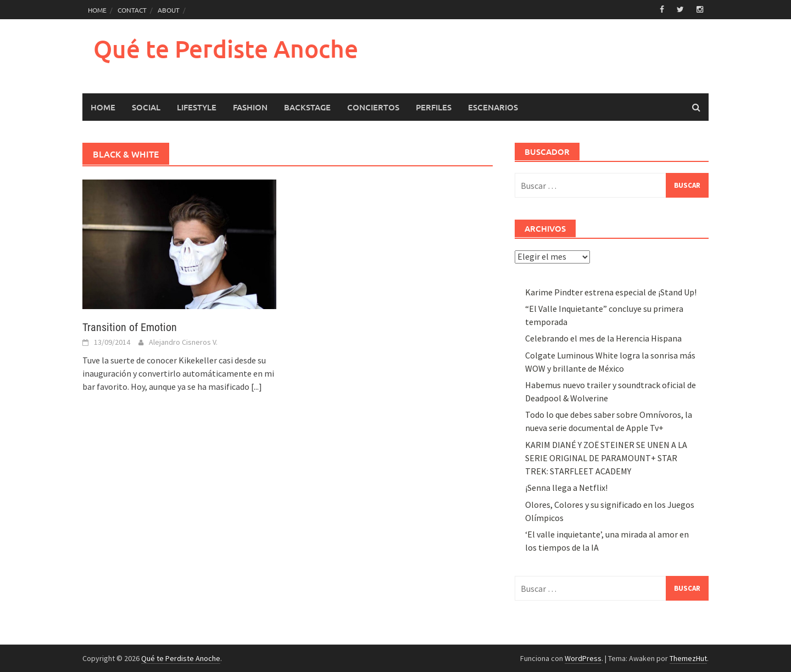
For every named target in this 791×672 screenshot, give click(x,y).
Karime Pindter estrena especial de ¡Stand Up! (611, 292)
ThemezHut (688, 658)
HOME (97, 10)
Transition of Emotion (130, 327)
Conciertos (373, 107)
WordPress (583, 658)
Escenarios (493, 107)
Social (146, 107)
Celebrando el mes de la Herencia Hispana (603, 338)
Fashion (250, 107)
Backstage (307, 107)
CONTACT (132, 10)
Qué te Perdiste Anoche (226, 49)
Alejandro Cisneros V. (183, 342)
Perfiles (434, 107)
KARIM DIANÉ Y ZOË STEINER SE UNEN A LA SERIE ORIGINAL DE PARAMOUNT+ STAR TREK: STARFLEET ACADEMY (606, 458)
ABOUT (169, 10)
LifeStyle (197, 107)
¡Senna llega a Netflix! (566, 488)
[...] (257, 387)
